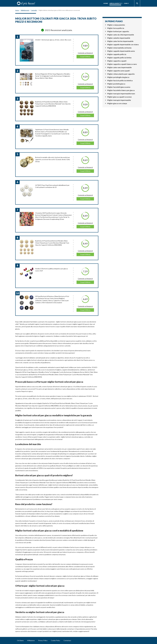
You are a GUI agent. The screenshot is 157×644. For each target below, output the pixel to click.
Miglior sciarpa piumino (116, 25)
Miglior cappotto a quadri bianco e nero (122, 64)
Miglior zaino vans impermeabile (119, 67)
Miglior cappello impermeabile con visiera (123, 44)
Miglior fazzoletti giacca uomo (119, 87)
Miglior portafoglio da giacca (118, 77)
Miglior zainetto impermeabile (119, 38)
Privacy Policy (43, 640)
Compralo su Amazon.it (85, 53)
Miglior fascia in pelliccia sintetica (120, 80)
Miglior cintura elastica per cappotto (121, 74)
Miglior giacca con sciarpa (117, 103)
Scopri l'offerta (85, 57)
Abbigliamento (115, 3)
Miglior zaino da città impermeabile (121, 35)
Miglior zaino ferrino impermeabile (120, 41)
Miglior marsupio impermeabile (119, 100)
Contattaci (67, 640)
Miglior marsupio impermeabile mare (121, 94)
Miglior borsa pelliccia (116, 28)
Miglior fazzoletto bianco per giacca (121, 90)
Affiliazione (31, 640)
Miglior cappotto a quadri (117, 61)
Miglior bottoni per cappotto (118, 31)
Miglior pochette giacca (116, 84)
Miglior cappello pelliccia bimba (119, 58)
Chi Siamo (20, 640)
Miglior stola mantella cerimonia (119, 48)
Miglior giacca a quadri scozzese (119, 97)
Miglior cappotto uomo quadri (119, 71)
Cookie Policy (55, 640)
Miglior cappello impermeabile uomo (121, 51)
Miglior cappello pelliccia (117, 54)
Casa (126, 3)
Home (106, 3)
